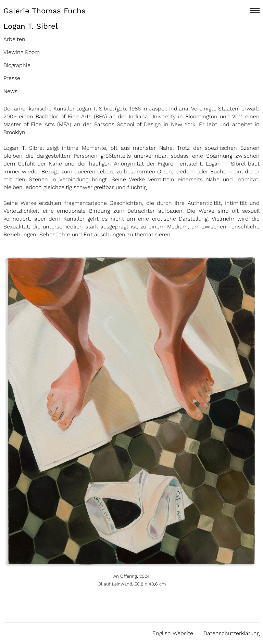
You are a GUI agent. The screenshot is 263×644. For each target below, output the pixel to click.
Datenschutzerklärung (231, 633)
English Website (173, 633)
